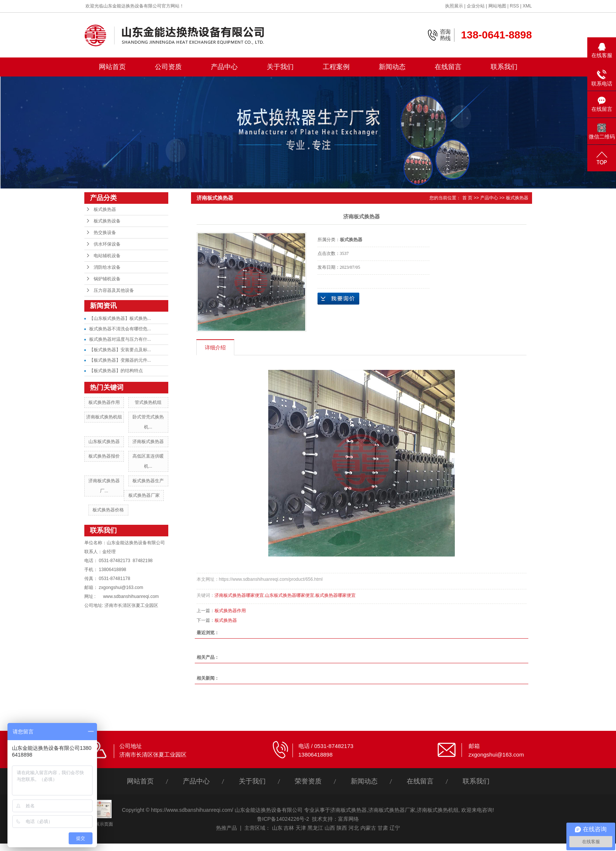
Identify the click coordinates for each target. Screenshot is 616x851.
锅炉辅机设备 (107, 279)
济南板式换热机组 (104, 417)
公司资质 (168, 67)
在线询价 (338, 299)
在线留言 (448, 67)
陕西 (342, 828)
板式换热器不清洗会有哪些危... (120, 329)
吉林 (289, 828)
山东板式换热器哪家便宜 (290, 595)
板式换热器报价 (104, 456)
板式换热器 (105, 209)
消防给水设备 (107, 267)
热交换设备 (105, 233)
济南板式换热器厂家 (392, 810)
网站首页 (112, 67)
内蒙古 (368, 828)
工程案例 (336, 67)
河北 (354, 828)
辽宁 (395, 828)
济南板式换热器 (148, 442)
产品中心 (224, 67)
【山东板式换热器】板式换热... (120, 318)
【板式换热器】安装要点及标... (120, 350)
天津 (301, 828)
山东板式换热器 (104, 442)
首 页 (467, 198)
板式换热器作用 (104, 402)
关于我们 (280, 67)
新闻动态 (392, 67)
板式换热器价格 (108, 510)
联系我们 (504, 67)
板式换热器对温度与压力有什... (120, 339)
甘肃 (383, 828)
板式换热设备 (107, 221)
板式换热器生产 (148, 481)
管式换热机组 (148, 402)
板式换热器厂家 (144, 495)
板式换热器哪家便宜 (335, 595)
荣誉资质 (308, 781)
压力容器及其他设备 (114, 290)
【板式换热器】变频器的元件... (120, 360)
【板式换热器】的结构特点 (116, 371)
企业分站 (476, 6)
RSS (514, 6)
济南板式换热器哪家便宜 (239, 595)
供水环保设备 (107, 244)
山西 (330, 828)
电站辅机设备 (107, 256)
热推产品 (226, 828)
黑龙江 (315, 828)
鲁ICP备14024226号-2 (283, 819)
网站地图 (497, 6)
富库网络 (348, 819)
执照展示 (454, 6)
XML (527, 6)
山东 (277, 828)
